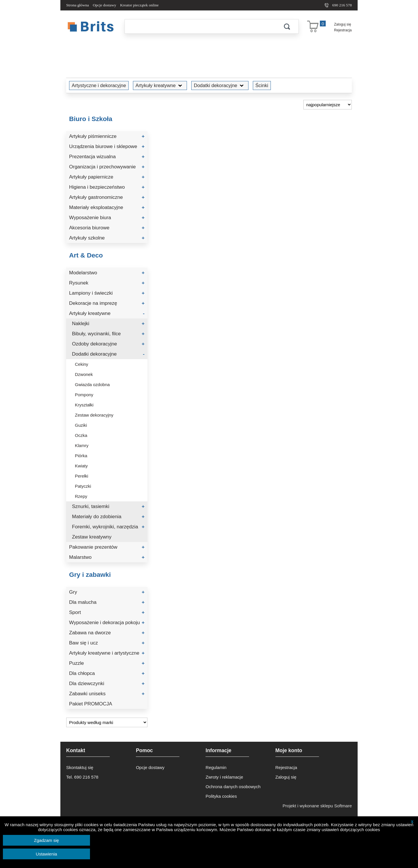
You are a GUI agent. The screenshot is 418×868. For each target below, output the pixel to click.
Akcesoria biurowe (107, 228)
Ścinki (262, 85)
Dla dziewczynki (107, 684)
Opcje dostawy (105, 5)
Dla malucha (107, 602)
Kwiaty (81, 466)
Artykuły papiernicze (107, 177)
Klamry (82, 445)
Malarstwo (107, 557)
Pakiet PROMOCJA (91, 704)
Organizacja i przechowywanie (107, 167)
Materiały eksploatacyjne (107, 207)
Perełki (82, 476)
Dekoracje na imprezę (107, 303)
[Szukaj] (200, 26)
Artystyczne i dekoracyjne (99, 85)
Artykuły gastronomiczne (107, 197)
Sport (107, 612)
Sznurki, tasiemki (108, 506)
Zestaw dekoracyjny (94, 415)
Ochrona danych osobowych (233, 787)
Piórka (81, 456)
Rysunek (107, 283)
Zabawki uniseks (107, 694)
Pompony (84, 395)
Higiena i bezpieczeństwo (107, 187)
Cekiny (82, 364)
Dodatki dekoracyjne (220, 85)
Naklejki (108, 324)
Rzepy (81, 496)
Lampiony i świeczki (107, 293)
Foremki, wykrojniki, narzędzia (108, 527)
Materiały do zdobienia (108, 517)
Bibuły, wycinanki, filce (108, 334)
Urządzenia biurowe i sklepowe (107, 146)
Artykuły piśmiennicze (107, 136)
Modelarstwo (107, 273)
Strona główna (78, 5)
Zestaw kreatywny (92, 537)
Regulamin (216, 767)
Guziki (81, 425)
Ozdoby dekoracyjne (108, 344)
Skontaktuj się (80, 767)
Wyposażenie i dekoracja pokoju (107, 623)
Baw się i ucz (107, 643)
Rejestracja (343, 30)
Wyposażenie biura (107, 218)
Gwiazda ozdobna (92, 385)
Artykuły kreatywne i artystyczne (107, 653)
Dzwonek (84, 374)
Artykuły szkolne (107, 238)
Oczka (81, 435)
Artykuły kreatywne (160, 85)
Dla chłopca (107, 673)
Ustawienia (46, 854)
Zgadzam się (46, 840)
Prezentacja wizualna (107, 157)
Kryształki (84, 405)
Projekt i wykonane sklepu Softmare (317, 806)
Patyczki (83, 486)
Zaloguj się (343, 24)
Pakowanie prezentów (107, 547)
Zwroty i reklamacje (224, 777)
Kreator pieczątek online (139, 5)
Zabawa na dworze (107, 633)
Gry (107, 592)
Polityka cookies (221, 796)
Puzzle (107, 663)
